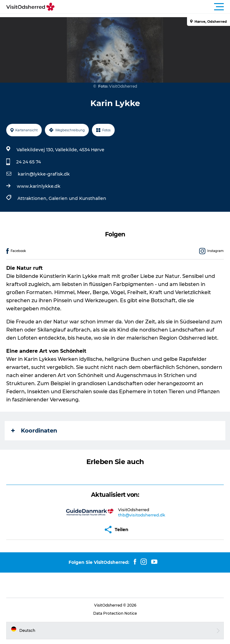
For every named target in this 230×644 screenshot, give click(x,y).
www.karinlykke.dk (39, 186)
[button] (143, 7)
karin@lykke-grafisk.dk (44, 174)
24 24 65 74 (29, 162)
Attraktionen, (33, 198)
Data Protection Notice (115, 613)
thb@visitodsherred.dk (142, 515)
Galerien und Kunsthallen (77, 198)
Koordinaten (34, 431)
